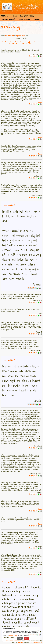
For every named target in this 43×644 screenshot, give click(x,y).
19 (26, 44)
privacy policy (36, 643)
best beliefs (24, 19)
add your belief (27, 16)
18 (23, 44)
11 (32, 42)
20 (30, 44)
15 (13, 44)
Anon (40, 102)
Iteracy (20, 643)
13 (39, 42)
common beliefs (8, 19)
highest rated (21, 36)
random (37, 19)
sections (5, 16)
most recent (10, 36)
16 (16, 44)
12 (35, 42)
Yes (20, 638)
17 (20, 44)
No (26, 638)
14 (9, 44)
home (14, 16)
